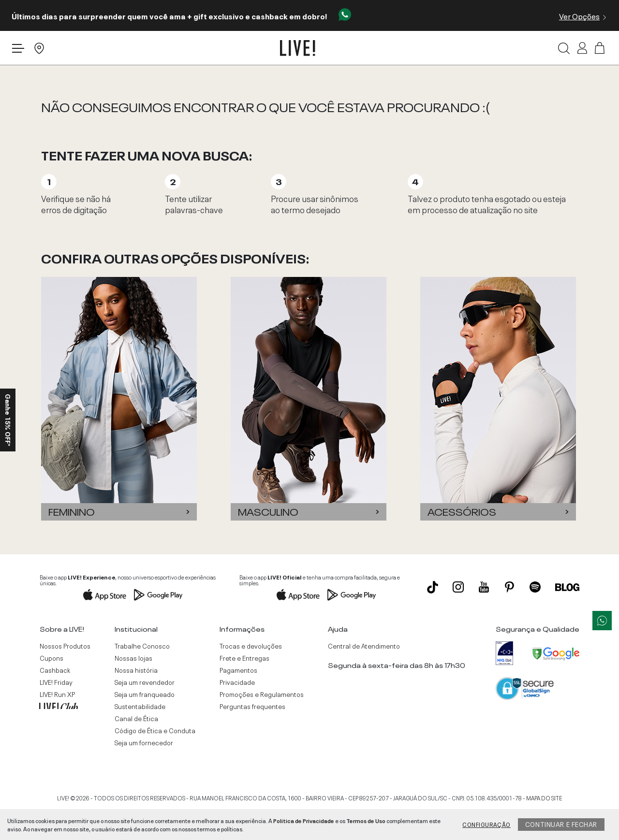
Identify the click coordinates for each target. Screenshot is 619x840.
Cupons (52, 658)
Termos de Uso (366, 820)
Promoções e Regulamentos (262, 694)
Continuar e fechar (561, 824)
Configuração (486, 824)
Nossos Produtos (65, 646)
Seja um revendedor (145, 682)
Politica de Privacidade (304, 820)
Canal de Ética (136, 718)
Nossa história (136, 670)
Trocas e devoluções (251, 646)
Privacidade (237, 682)
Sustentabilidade (140, 706)
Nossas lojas (133, 658)
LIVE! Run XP (57, 694)
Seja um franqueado (145, 694)
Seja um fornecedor (144, 742)
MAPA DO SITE (544, 797)
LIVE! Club (59, 706)
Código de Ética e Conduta (155, 730)
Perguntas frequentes (252, 706)
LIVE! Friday (56, 682)
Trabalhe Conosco (142, 646)
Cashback (55, 670)
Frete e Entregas (244, 658)
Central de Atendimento (364, 646)
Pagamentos (238, 670)
